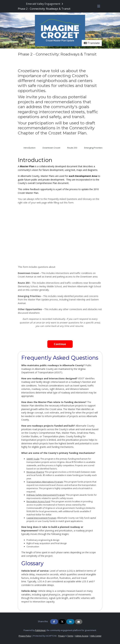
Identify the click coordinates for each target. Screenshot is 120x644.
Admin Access (82, 636)
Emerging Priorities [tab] (93, 148)
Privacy (62, 636)
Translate (92, 43)
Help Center (96, 636)
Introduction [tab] (30, 148)
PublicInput (40, 630)
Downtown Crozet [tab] (51, 148)
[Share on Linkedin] (70, 622)
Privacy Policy (25, 636)
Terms (70, 636)
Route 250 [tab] (72, 148)
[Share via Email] (79, 622)
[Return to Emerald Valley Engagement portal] (45, 4)
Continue (60, 344)
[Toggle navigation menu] (99, 6)
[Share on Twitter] (62, 622)
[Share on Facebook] (54, 622)
